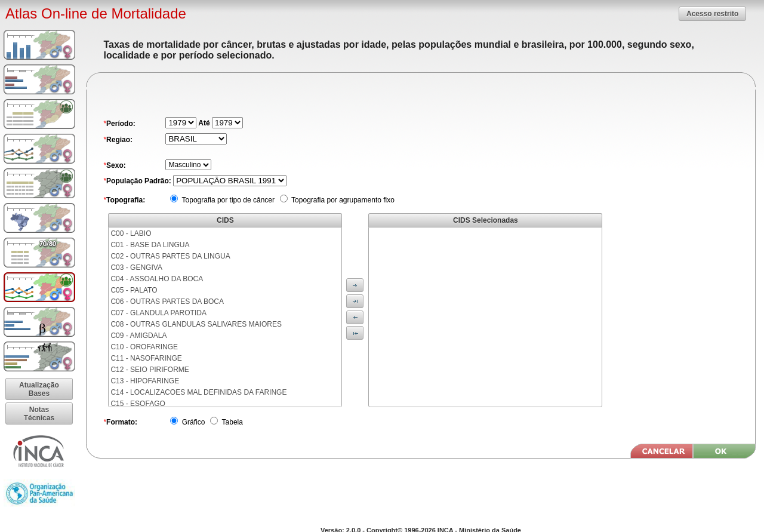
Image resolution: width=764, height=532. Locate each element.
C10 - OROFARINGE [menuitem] (144, 347)
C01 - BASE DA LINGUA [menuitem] (150, 245)
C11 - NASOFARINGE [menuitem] (146, 358)
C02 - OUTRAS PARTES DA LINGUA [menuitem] (170, 256)
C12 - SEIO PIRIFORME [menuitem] (150, 370)
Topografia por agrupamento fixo (342, 200)
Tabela (231, 422)
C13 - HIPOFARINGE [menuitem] (145, 381)
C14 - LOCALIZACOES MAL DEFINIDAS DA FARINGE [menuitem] (198, 392)
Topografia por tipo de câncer (227, 200)
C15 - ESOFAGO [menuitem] (138, 404)
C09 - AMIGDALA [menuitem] (138, 336)
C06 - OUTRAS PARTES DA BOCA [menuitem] (167, 302)
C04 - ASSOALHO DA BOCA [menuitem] (157, 279)
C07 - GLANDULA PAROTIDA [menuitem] (158, 313)
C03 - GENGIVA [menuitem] (136, 267)
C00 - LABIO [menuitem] (131, 233)
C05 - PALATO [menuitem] (134, 290)
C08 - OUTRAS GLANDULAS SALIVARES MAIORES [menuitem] (196, 324)
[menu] (225, 317)
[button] (712, 13)
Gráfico (192, 422)
